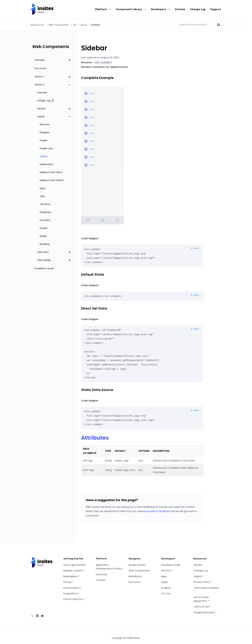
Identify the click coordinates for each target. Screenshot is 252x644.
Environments (72, 588)
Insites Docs (37, 25)
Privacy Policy (203, 582)
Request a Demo (74, 570)
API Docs (167, 570)
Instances (102, 574)
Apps (164, 576)
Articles (180, 9)
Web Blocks (135, 576)
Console (101, 580)
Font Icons (134, 582)
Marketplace (72, 576)
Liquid (164, 582)
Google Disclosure (205, 612)
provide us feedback (158, 511)
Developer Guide (171, 565)
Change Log (198, 9)
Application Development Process (110, 567)
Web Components (59, 25)
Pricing (68, 582)
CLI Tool (166, 593)
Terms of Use (202, 606)
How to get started (74, 565)
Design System (137, 565)
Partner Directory (74, 599)
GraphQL (166, 588)
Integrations (71, 593)
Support (216, 9)
